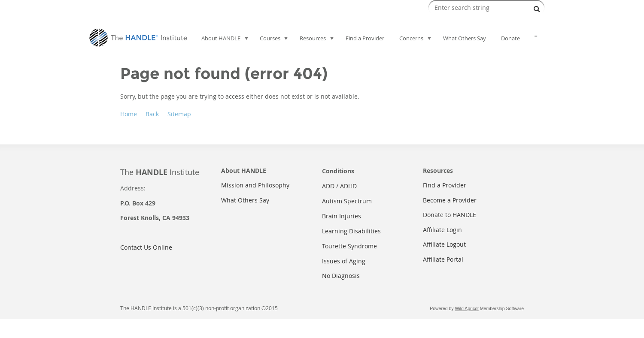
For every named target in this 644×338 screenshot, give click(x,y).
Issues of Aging (344, 261)
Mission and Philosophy (255, 185)
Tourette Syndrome (349, 246)
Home (129, 114)
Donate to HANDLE (450, 215)
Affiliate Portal (443, 259)
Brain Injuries (342, 216)
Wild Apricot (467, 308)
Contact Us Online (146, 247)
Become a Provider (450, 200)
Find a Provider (445, 185)
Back (152, 114)
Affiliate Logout (444, 244)
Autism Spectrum (347, 201)
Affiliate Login (442, 230)
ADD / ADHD (339, 186)
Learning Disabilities (351, 231)
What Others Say (245, 200)
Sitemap (179, 114)
